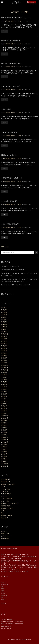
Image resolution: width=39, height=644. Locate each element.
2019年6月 (4, 336)
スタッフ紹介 (5, 496)
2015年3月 (4, 430)
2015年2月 (4, 432)
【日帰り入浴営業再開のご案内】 (10, 266)
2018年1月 (4, 363)
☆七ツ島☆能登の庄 (9, 201)
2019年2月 (4, 344)
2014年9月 (4, 444)
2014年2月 (4, 459)
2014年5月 (4, 452)
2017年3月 (4, 387)
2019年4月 (4, 339)
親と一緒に (5, 518)
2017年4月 (4, 384)
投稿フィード (5, 534)
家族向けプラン (6, 506)
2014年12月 (5, 437)
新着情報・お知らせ (7, 508)
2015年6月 (4, 425)
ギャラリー (5, 491)
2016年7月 (4, 399)
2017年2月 (4, 389)
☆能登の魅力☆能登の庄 (11, 86)
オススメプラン (6, 489)
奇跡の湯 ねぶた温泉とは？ (10, 503)
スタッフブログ (6, 494)
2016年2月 (4, 411)
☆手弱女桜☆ (6, 109)
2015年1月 (4, 435)
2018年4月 (4, 356)
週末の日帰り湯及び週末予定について (16, 18)
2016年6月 (4, 401)
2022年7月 (4, 315)
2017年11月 (4, 368)
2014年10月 (5, 442)
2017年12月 (5, 365)
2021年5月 (4, 322)
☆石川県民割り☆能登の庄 (12, 178)
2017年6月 (4, 380)
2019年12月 (5, 334)
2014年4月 (4, 454)
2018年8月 (4, 348)
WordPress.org (5, 538)
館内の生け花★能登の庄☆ (12, 64)
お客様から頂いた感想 (8, 484)
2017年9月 (4, 372)
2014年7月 (4, 447)
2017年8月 (4, 375)
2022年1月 (4, 320)
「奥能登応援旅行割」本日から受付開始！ (13, 270)
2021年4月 (4, 324)
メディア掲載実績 (7, 499)
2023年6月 (4, 310)
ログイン (4, 531)
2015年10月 (5, 418)
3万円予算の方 (6, 479)
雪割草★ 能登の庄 (9, 155)
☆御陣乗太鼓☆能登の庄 (11, 41)
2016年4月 (4, 406)
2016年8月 (4, 396)
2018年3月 (4, 358)
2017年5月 (4, 382)
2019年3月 (4, 341)
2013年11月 (4, 466)
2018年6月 (4, 353)
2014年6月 (4, 449)
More (4, 31)
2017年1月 (4, 392)
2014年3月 (4, 456)
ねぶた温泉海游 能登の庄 (9, 21)
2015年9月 (4, 420)
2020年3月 (4, 332)
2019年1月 (4, 346)
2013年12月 (5, 464)
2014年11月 (4, 440)
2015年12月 (5, 416)
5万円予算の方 (6, 482)
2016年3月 (4, 408)
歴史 (2, 513)
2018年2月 (4, 360)
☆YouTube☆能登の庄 (10, 132)
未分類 (3, 511)
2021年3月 (4, 327)
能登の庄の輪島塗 (7, 515)
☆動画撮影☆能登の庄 (10, 224)
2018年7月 (4, 351)
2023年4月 (4, 312)
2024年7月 (4, 308)
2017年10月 (5, 370)
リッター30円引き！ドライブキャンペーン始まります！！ (17, 285)
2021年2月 (4, 329)
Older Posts (5, 247)
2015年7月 (4, 423)
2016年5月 (4, 404)
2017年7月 (4, 377)
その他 (19, 21)
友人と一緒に (5, 501)
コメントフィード (7, 536)
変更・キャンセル (33, 4)
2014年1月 (4, 461)
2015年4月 (4, 428)
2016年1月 (4, 413)
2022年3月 (4, 317)
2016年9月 (4, 394)
